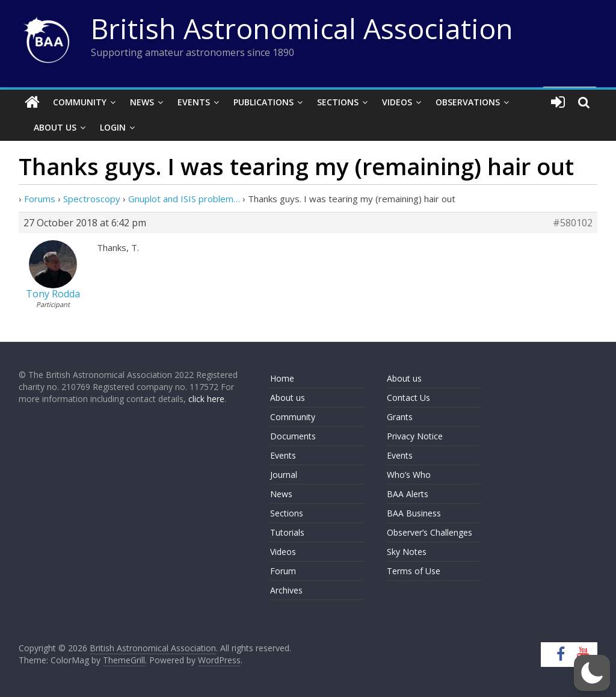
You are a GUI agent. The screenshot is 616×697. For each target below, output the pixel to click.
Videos (397, 102)
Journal (284, 475)
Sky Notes (407, 552)
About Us (55, 127)
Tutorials (287, 532)
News (142, 102)
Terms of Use (414, 571)
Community (80, 102)
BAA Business (414, 513)
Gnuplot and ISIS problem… (184, 199)
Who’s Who (409, 475)
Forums (40, 199)
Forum (283, 571)
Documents (293, 436)
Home (282, 378)
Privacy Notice (415, 436)
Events (194, 102)
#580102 (573, 223)
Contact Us (408, 398)
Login (113, 127)
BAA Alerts (408, 494)
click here (206, 399)
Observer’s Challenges (430, 532)
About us (288, 398)
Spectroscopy (92, 199)
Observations (468, 102)
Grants (400, 417)
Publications (263, 102)
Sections (338, 102)
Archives (286, 590)
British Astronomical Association (302, 28)
